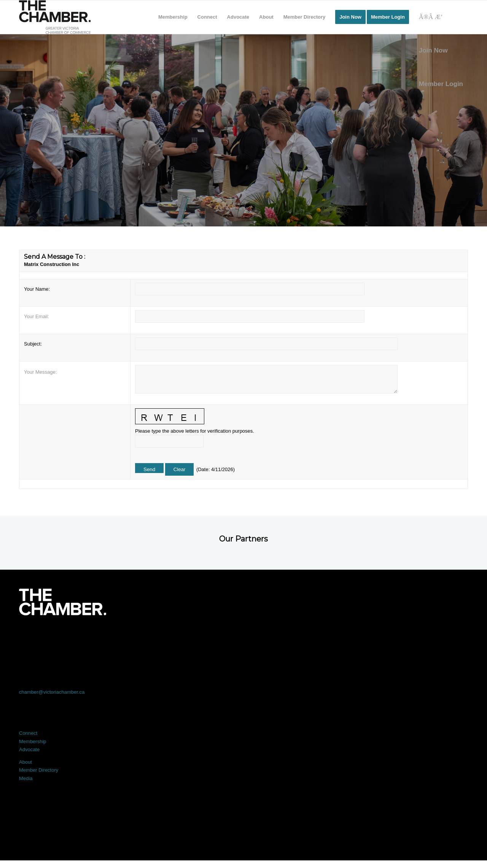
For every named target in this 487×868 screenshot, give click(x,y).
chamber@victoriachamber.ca (52, 692)
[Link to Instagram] (333, 636)
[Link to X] (154, 636)
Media (26, 778)
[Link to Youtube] (423, 636)
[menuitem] (173, 17)
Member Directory (39, 770)
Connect (28, 733)
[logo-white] (63, 602)
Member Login (441, 84)
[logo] (55, 17)
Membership (33, 741)
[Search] (441, 17)
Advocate (29, 749)
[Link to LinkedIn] (243, 636)
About (25, 762)
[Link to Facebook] (64, 636)
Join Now (433, 50)
